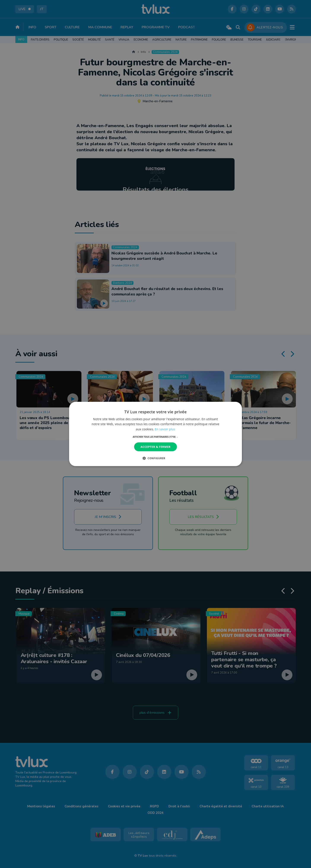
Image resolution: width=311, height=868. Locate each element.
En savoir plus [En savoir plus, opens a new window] (165, 429)
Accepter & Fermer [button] (156, 447)
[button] (156, 437)
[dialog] (155, 434)
